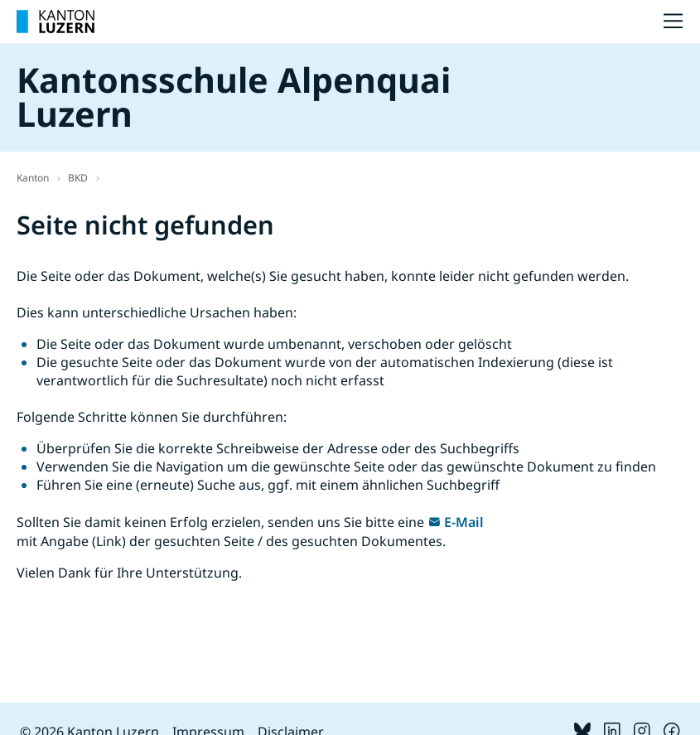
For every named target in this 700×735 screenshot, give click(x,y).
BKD (78, 178)
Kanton (33, 178)
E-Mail (464, 522)
